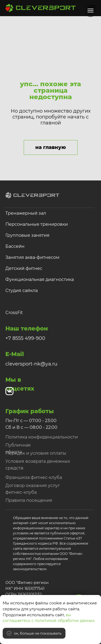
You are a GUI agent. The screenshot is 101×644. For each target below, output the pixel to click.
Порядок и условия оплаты (36, 453)
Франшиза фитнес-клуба (34, 477)
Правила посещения (29, 500)
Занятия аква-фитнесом (32, 257)
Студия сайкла (22, 290)
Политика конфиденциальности (42, 437)
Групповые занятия (27, 235)
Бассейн (15, 246)
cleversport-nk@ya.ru (31, 364)
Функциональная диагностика (40, 279)
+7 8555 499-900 (25, 338)
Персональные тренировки (37, 224)
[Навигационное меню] (90, 11)
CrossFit (14, 313)
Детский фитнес (24, 268)
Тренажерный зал (26, 213)
